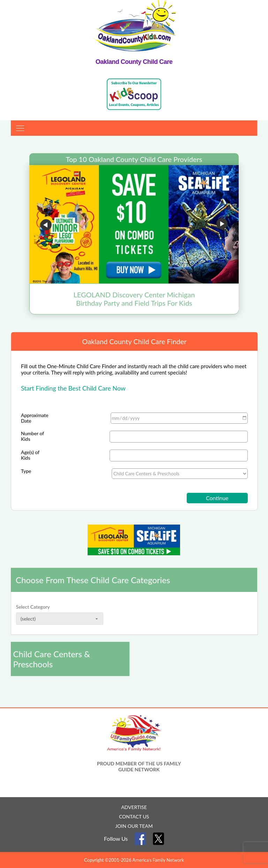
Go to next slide (222, 225)
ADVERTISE (134, 807)
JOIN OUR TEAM (134, 826)
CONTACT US (134, 817)
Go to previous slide (46, 225)
